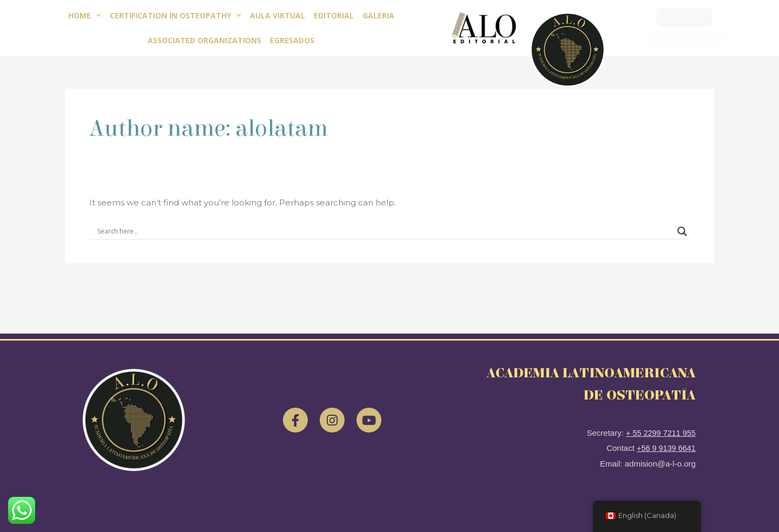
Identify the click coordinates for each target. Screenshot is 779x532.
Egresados (292, 40)
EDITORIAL (334, 15)
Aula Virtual (278, 15)
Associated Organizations (204, 40)
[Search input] (385, 231)
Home (85, 16)
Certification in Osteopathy (176, 16)
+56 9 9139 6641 (665, 448)
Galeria (378, 15)
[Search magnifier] (682, 231)
